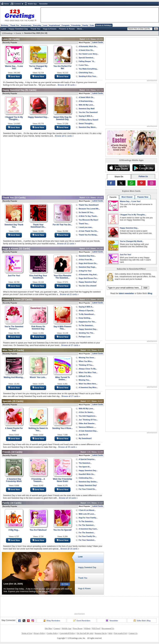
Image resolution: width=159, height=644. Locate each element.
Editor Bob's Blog (142, 620)
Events (18, 33)
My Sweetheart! (85, 438)
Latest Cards (98, 42)
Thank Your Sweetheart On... (38, 226)
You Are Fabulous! (38, 530)
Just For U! (83, 435)
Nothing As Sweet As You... (38, 429)
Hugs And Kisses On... (88, 263)
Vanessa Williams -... (87, 427)
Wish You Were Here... (88, 384)
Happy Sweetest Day (18, 29)
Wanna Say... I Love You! (14, 67)
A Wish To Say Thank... (88, 216)
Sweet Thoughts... (86, 123)
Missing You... (85, 380)
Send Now (14, 76)
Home (6, 4)
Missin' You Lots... (38, 377)
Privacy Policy (39, 633)
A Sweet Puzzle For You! (14, 429)
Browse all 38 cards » (67, 85)
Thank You (15, 25)
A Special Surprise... (87, 459)
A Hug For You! (85, 271)
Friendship (76, 25)
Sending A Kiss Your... (88, 76)
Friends (7, 452)
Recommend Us (108, 628)
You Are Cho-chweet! (88, 286)
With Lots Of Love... (87, 514)
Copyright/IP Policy (67, 633)
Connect (17, 4)
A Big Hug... (14, 530)
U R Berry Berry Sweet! (88, 120)
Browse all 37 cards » (71, 345)
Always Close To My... (88, 369)
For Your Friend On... (88, 489)
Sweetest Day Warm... (88, 127)
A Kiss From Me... (86, 260)
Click (66, 584)
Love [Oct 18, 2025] (13, 584)
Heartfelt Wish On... (87, 474)
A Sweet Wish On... (87, 97)
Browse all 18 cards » (68, 498)
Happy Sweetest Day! (88, 282)
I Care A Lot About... (87, 510)
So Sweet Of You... (86, 212)
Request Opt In (101, 633)
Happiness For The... (87, 322)
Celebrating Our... (86, 478)
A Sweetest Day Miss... (88, 387)
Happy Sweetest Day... (38, 117)
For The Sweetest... (87, 525)
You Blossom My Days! (88, 220)
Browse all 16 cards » (70, 549)
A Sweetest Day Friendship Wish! (14, 480)
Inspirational (54, 25)
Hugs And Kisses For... (88, 278)
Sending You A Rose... (62, 428)
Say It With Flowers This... (62, 328)
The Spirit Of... (85, 467)
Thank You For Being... (88, 235)
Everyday (37, 25)
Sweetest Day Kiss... (87, 256)
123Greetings (7, 33)
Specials (7, 401)
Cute (92, 25)
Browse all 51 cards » (64, 136)
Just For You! (14, 276)
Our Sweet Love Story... (89, 54)
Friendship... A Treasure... (38, 480)
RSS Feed (96, 628)
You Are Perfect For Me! (62, 67)
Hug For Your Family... (88, 518)
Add (145, 288)
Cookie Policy (52, 633)
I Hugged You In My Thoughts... (14, 118)
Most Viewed (127, 197)
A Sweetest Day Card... (88, 529)
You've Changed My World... (38, 67)
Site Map (48, 628)
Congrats (66, 25)
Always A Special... (87, 310)
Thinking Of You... (86, 365)
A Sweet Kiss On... (86, 50)
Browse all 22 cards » (66, 244)
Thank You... (84, 224)
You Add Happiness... (88, 416)
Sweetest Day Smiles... (88, 482)
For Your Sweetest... (87, 540)
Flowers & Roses (67, 29)
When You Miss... (86, 361)
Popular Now (143, 197)
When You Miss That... (88, 372)
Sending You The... (87, 333)
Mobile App (32, 4)
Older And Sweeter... (87, 423)
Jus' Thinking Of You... (88, 420)
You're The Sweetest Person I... (14, 328)
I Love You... (84, 65)
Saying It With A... (86, 116)
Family (85, 25)
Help (110, 633)
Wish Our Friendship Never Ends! (62, 480)
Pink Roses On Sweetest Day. (38, 328)
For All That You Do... (62, 225)
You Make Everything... (88, 69)
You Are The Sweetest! (88, 112)
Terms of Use (27, 633)
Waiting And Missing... (14, 377)
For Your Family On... (88, 536)
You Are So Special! (63, 530)
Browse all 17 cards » (71, 396)
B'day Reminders (52, 620)
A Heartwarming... (86, 101)
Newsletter (43, 4)
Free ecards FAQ (120, 633)
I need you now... (86, 227)
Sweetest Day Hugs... (88, 267)
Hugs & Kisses (50, 29)
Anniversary (26, 25)
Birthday (5, 25)
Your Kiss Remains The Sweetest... (62, 277)
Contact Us (133, 633)
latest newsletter (126, 293)
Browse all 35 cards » (68, 447)
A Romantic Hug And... (88, 274)
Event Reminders (82, 620)
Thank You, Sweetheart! (89, 205)
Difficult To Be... (85, 376)
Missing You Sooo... (87, 358)
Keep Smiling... (85, 318)
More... (80, 29)
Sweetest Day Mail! (87, 109)
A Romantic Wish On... (88, 46)
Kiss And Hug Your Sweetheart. (38, 277)
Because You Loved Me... (89, 209)
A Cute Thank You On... (88, 231)
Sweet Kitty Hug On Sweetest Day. (62, 118)
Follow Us (143, 176)
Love (45, 25)
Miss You (7, 350)
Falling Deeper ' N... (87, 61)
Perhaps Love (85, 337)
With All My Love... (87, 105)
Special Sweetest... (87, 58)
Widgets (87, 628)
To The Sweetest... (86, 325)
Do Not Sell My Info (85, 633)
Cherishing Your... (86, 73)
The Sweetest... (85, 463)
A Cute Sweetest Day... (88, 431)
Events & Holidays (104, 25)
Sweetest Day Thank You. (14, 226)
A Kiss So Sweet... (86, 412)
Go (156, 29)
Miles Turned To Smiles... (62, 378)
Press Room (78, 628)
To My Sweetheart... (87, 314)
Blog (150, 293)
